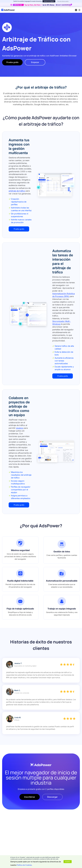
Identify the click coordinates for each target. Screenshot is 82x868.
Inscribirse (30, 797)
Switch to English (49, 1)
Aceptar (68, 862)
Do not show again (63, 1)
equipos (20, 428)
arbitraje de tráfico (17, 191)
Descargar (52, 797)
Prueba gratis (12, 62)
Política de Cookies (24, 865)
